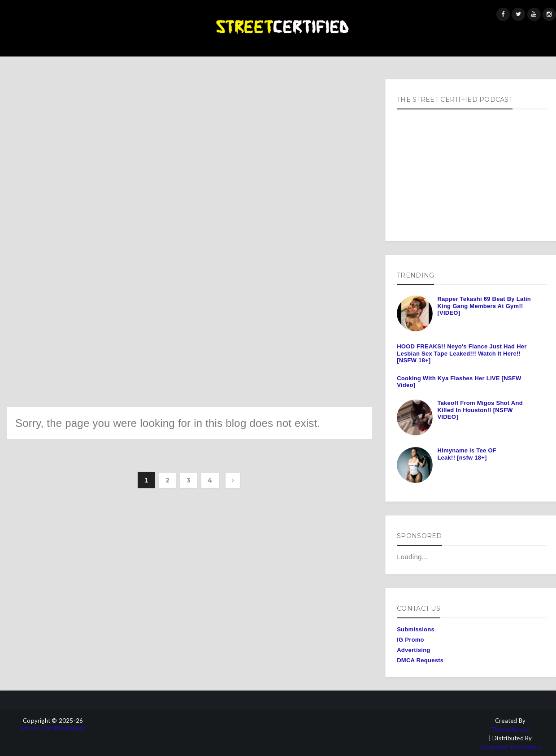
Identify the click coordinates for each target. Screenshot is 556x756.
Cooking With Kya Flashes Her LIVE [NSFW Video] (459, 382)
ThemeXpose (510, 730)
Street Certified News (53, 728)
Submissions (416, 629)
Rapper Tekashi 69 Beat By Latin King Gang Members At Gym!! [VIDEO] (484, 306)
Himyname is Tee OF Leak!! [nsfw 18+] (467, 454)
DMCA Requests (420, 660)
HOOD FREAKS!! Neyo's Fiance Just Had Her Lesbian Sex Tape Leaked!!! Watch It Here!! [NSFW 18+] (462, 353)
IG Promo (410, 640)
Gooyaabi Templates (510, 747)
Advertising (413, 650)
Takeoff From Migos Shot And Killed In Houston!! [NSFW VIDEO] (480, 410)
